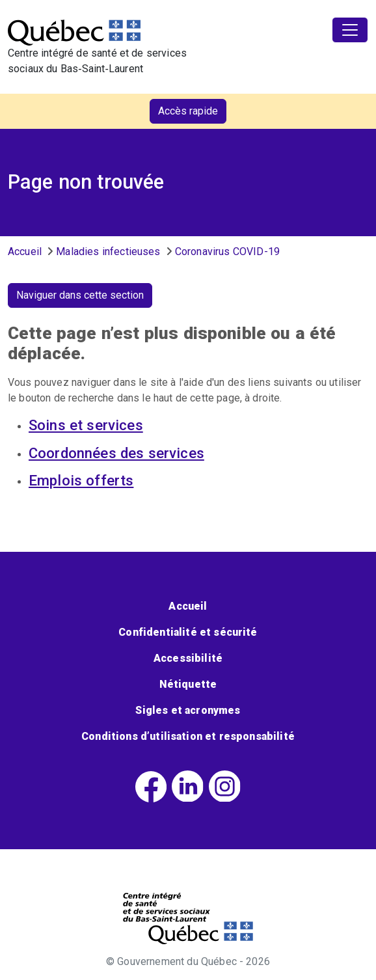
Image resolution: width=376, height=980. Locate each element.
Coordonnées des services (116, 453)
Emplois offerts (81, 480)
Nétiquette (188, 684)
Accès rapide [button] (188, 111)
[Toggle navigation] (350, 30)
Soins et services (86, 425)
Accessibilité (188, 658)
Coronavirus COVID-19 (227, 252)
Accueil (25, 252)
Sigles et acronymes (188, 710)
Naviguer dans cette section (80, 295)
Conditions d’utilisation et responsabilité (188, 736)
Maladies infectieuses (108, 252)
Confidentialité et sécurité (188, 632)
